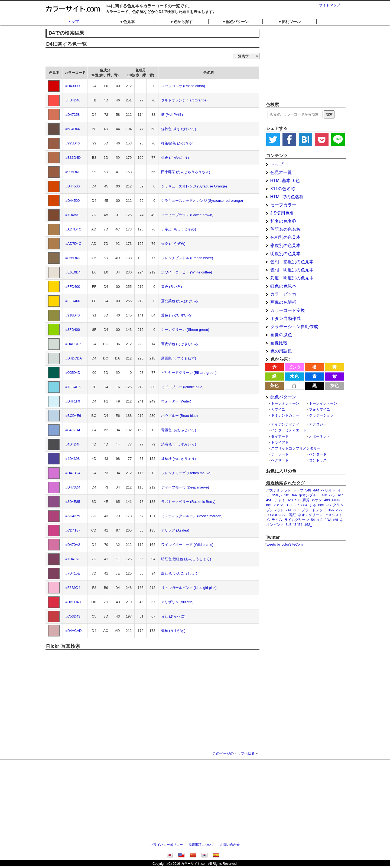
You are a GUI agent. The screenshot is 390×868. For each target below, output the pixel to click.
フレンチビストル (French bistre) (187, 258)
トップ (73, 22)
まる (313, 505)
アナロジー (318, 424)
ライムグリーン (297, 520)
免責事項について (201, 845)
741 (289, 510)
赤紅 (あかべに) (173, 616)
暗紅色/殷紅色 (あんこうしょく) (186, 559)
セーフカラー (283, 205)
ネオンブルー (309, 495)
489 (327, 500)
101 (287, 495)
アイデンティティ (285, 424)
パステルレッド (279, 490)
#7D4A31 (73, 215)
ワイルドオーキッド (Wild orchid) (187, 545)
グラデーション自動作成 (294, 327)
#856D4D (73, 258)
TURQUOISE (277, 515)
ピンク (294, 367)
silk (324, 495)
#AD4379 (73, 516)
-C (268, 520)
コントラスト (320, 460)
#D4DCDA (74, 358)
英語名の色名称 (285, 229)
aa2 (320, 520)
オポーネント (320, 436)
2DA (328, 520)
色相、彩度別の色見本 (292, 262)
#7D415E (73, 559)
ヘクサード (280, 460)
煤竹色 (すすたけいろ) (179, 129)
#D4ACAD (74, 631)
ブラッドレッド (314, 510)
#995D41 (73, 172)
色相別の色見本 (285, 237)
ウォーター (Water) (176, 401)
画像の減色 (281, 335)
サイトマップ (330, 5)
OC (328, 505)
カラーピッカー (285, 294)
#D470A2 (73, 545)
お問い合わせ (230, 845)
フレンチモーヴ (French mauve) (186, 473)
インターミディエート (289, 430)
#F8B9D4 (73, 588)
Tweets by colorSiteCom (284, 544)
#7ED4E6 (73, 387)
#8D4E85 (73, 502)
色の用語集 (281, 351)
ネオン (317, 500)
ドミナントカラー (285, 415)
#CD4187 (73, 530)
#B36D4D (73, 158)
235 (297, 505)
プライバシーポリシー (167, 845)
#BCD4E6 (73, 416)
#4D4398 (73, 459)
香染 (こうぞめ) (173, 244)
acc (341, 495)
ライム (277, 520)
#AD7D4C (74, 229)
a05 (298, 500)
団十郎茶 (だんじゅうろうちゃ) (186, 172)
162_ (308, 525)
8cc (321, 505)
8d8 (289, 525)
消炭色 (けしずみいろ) (179, 444)
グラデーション (321, 415)
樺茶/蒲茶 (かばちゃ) (177, 143)
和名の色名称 (283, 221)
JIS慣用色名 (282, 213)
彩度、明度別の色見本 (292, 278)
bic (269, 505)
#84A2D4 (73, 430)
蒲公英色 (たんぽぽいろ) (180, 301)
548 (308, 490)
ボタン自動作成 (285, 319)
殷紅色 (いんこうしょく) (180, 573)
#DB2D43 (73, 602)
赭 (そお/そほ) (172, 115)
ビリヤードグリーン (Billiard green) (189, 373)
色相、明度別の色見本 (292, 270)
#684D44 (73, 129)
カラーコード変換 (288, 310)
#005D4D (73, 373)
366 (331, 510)
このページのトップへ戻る (234, 753)
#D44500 (73, 186)
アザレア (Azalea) (175, 530)
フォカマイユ (320, 409)
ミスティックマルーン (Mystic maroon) (192, 516)
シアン (278, 505)
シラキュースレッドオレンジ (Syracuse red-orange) (202, 201)
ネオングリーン (310, 515)
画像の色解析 (283, 302)
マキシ (277, 495)
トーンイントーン (323, 403)
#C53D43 (73, 616)
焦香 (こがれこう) (175, 158)
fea (294, 495)
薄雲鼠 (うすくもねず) (179, 358)
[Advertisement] (305, 64)
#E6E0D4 (73, 272)
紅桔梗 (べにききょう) (179, 459)
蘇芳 (306, 500)
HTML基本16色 (285, 181)
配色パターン (283, 397)
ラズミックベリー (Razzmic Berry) (188, 502)
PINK (336, 500)
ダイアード (280, 436)
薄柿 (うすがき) (173, 631)
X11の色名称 (283, 189)
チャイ (280, 500)
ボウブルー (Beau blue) (180, 416)
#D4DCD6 (74, 344)
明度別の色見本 (285, 254)
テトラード (280, 454)
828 (290, 500)
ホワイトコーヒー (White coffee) (187, 272)
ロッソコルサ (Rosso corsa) (183, 86)
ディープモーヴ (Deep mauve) (185, 487)
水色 (294, 376)
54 (313, 520)
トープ (298, 490)
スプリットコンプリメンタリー (296, 448)
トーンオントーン (285, 403)
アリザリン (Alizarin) (177, 602)
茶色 (274, 386)
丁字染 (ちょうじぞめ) (179, 229)
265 (339, 510)
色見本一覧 (281, 172)
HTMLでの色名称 (287, 197)
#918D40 (73, 315)
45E (269, 500)
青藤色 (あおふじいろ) (179, 430)
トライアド (280, 442)
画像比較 (279, 343)
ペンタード (318, 454)
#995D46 (73, 143)
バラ (332, 495)
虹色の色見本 (283, 286)
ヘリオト (328, 490)
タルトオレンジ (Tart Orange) (184, 100)
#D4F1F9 (73, 401)
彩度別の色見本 (285, 245)
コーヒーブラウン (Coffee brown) (187, 215)
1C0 (288, 505)
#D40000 (73, 86)
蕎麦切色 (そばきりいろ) (180, 344)
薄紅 (292, 515)
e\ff (336, 520)
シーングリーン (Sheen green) (185, 330)
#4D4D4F (73, 444)
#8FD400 (73, 330)
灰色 (334, 386)
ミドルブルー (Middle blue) (182, 387)
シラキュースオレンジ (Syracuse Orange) (194, 186)
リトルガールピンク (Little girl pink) (189, 588)
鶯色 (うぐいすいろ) (177, 315)
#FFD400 (73, 287)
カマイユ (278, 409)
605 (297, 510)
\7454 (298, 525)
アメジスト (334, 515)
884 (304, 505)
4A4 (316, 490)
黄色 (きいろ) (172, 287)
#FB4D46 (73, 100)
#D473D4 (73, 473)
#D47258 (73, 115)
